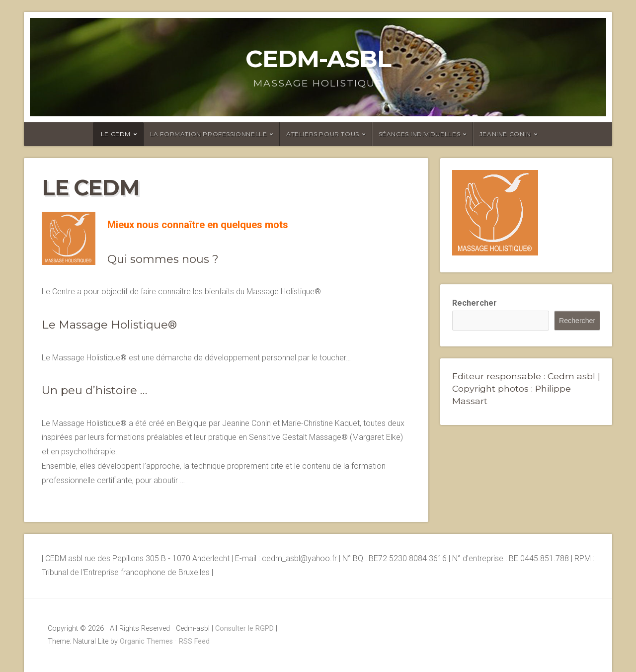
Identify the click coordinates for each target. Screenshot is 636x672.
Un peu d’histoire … (94, 390)
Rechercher (475, 303)
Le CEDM (116, 134)
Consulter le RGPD (244, 629)
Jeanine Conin (505, 134)
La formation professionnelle (209, 134)
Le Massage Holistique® (109, 325)
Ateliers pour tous (323, 134)
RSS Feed (194, 641)
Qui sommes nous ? (163, 259)
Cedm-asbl (318, 59)
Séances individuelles (420, 134)
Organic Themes (146, 641)
